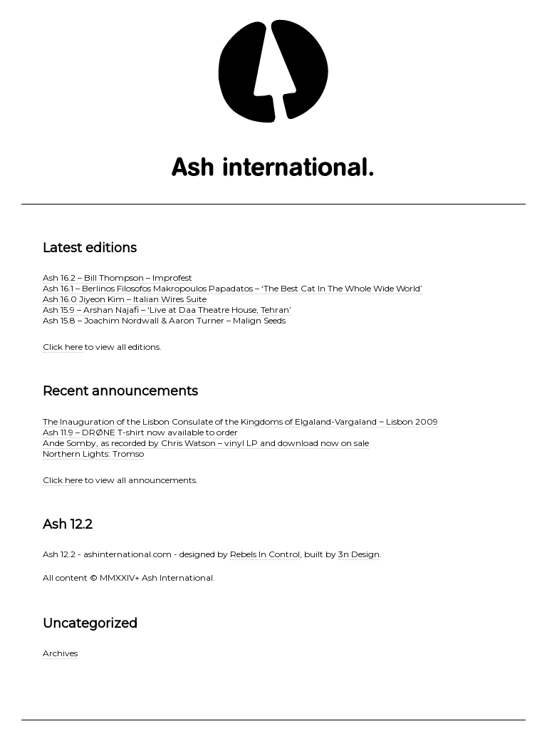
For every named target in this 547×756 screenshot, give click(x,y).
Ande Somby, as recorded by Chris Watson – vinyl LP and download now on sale (206, 443)
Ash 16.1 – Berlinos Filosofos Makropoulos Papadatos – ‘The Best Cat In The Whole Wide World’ (233, 288)
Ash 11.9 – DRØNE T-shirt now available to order (140, 432)
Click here (63, 347)
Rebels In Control (265, 554)
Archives (60, 653)
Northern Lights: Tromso (93, 454)
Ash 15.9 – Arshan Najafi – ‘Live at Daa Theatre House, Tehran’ (167, 310)
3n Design (359, 554)
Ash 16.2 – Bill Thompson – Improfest (118, 278)
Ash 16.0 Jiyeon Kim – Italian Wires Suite (125, 299)
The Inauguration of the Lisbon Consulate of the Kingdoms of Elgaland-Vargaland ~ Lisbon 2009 (240, 421)
